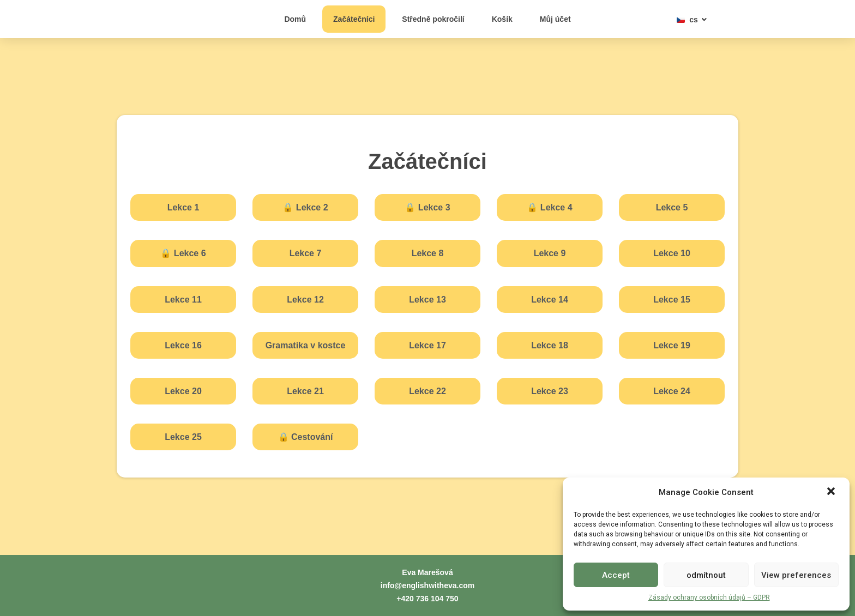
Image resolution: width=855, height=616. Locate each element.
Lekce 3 (427, 207)
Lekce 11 (183, 300)
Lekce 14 (550, 300)
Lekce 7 (306, 253)
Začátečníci (354, 19)
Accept (616, 575)
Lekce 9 (550, 253)
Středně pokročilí (433, 19)
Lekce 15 (672, 300)
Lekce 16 (183, 345)
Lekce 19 (672, 345)
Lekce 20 (183, 391)
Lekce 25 (183, 437)
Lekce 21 (305, 391)
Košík (502, 19)
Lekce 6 (183, 253)
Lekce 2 (305, 207)
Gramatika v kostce (306, 345)
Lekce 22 (427, 391)
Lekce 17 (427, 345)
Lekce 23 (550, 391)
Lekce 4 (549, 207)
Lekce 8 (428, 253)
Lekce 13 (427, 300)
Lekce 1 (183, 207)
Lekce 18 (550, 345)
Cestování (306, 437)
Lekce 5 (672, 207)
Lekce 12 (305, 300)
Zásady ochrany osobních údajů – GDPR (709, 597)
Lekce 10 (672, 253)
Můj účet (555, 19)
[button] (832, 486)
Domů (295, 19)
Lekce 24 (672, 391)
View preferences (796, 575)
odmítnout (706, 575)
